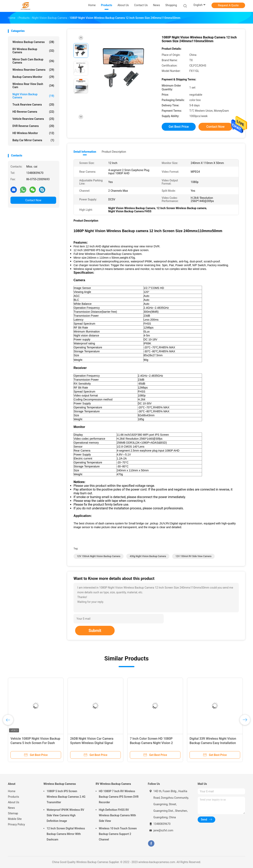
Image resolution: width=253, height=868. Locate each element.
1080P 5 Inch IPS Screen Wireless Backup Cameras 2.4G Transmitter (66, 797)
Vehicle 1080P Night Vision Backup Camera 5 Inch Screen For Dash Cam (35, 743)
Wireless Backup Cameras (33, 42)
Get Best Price (179, 127)
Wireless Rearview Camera (33, 70)
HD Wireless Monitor (33, 133)
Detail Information (85, 152)
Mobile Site (15, 819)
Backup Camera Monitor (33, 77)
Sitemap (13, 813)
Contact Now (33, 200)
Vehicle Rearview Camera (33, 119)
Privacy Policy (16, 824)
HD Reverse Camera (33, 112)
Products (13, 797)
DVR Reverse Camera (33, 126)
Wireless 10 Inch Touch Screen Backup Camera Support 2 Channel (118, 834)
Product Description (114, 152)
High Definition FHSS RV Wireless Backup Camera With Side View (117, 815)
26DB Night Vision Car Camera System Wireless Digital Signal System (92, 743)
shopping (171, 5)
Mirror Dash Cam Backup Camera (33, 61)
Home (12, 791)
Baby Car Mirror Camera (33, 140)
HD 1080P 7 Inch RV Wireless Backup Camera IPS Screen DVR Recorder (119, 797)
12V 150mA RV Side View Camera (194, 556)
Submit (95, 631)
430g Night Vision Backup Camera (148, 556)
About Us (14, 802)
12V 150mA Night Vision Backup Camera (99, 556)
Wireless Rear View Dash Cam (33, 86)
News (11, 808)
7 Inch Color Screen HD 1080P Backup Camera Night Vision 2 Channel (151, 743)
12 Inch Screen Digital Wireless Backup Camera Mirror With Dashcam (66, 834)
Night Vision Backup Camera (33, 96)
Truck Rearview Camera (33, 105)
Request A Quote (228, 5)
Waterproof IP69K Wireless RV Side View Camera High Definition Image (65, 815)
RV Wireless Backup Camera (33, 51)
